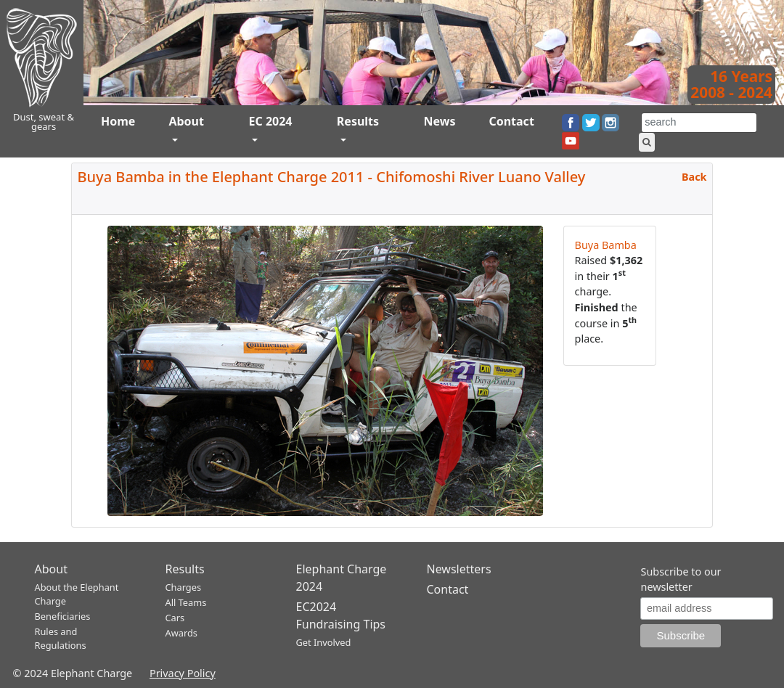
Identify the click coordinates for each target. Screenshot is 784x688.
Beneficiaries (63, 616)
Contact (511, 121)
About (186, 121)
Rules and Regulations (61, 638)
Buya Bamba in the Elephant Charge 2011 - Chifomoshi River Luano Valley (332, 177)
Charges (184, 587)
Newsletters (459, 569)
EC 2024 (270, 121)
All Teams (186, 602)
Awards (181, 633)
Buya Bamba (606, 245)
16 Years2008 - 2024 (731, 84)
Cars (175, 618)
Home (118, 121)
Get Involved (324, 642)
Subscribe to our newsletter (681, 580)
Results (358, 121)
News (439, 121)
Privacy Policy (183, 673)
